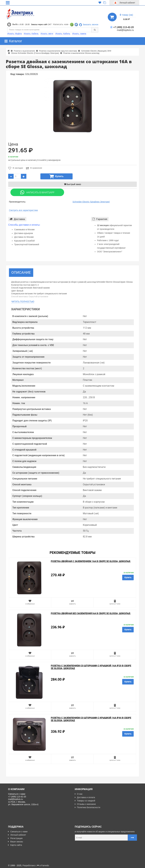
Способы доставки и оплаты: (24, 225)
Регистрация (15, 837)
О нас (79, 794)
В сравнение (34, 168)
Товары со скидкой (85, 801)
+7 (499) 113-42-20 (122, 27)
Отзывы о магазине (85, 804)
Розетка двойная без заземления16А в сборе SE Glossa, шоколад (91, 613)
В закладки (15, 168)
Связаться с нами (18, 831)
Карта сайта (15, 844)
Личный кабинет (17, 834)
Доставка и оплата (85, 797)
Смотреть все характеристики (23, 210)
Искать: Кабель (31, 34)
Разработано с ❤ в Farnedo (36, 865)
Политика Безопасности (88, 807)
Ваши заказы (15, 841)
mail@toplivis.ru (125, 30)
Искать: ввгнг (47, 34)
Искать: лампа (79, 34)
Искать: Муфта (14, 34)
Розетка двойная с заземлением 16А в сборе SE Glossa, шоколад (91, 561)
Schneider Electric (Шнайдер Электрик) (91, 202)
